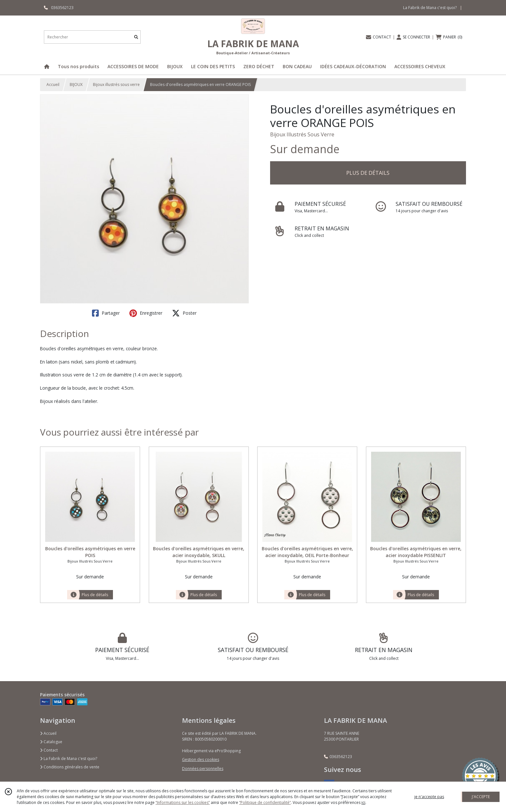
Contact (49, 750)
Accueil (53, 84)
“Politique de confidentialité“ (265, 802)
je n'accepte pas (429, 797)
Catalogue (51, 742)
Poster (184, 313)
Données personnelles (203, 769)
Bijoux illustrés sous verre (116, 84)
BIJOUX (76, 84)
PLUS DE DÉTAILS (368, 173)
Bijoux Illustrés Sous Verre (302, 134)
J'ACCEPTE (481, 797)
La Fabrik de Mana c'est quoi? (69, 759)
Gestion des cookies (201, 759)
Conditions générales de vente (70, 767)
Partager (106, 313)
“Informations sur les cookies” (183, 802)
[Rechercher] (136, 37)
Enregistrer (146, 313)
